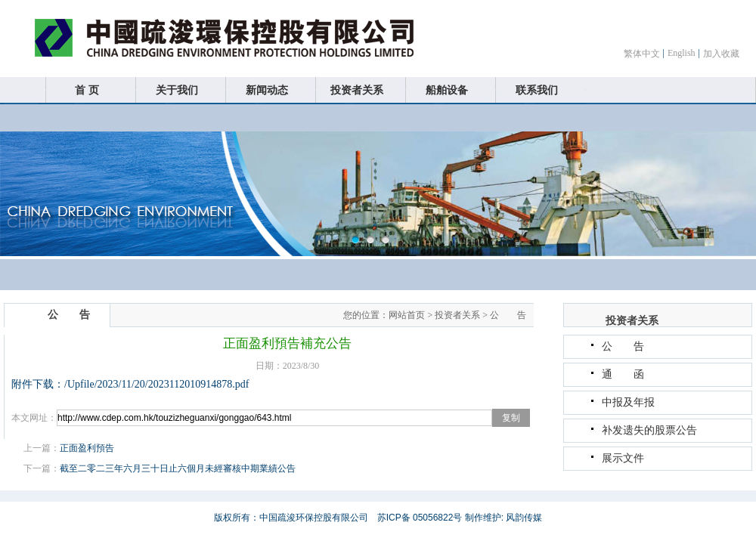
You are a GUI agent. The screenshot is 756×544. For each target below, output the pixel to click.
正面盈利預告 (87, 448)
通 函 (623, 374)
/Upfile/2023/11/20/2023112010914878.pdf (156, 384)
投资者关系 (457, 315)
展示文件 (623, 458)
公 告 (508, 315)
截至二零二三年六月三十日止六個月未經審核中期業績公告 (178, 468)
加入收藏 (721, 54)
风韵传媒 (524, 518)
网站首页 (407, 315)
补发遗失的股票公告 (649, 430)
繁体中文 (642, 54)
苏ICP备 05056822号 (420, 518)
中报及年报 (628, 402)
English (682, 53)
